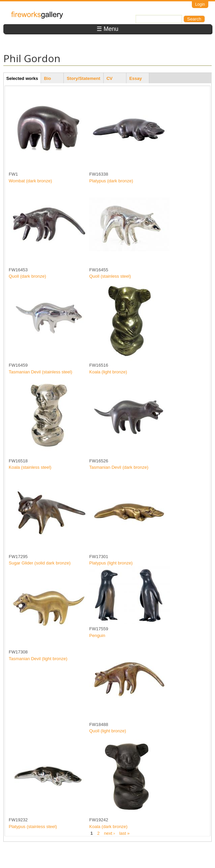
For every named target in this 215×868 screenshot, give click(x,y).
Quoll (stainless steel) (110, 276)
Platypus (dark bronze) (111, 181)
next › (110, 833)
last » (124, 833)
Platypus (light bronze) (111, 563)
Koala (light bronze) (108, 372)
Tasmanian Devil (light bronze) (38, 659)
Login (200, 4)
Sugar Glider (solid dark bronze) (40, 563)
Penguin (97, 635)
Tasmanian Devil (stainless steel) (40, 372)
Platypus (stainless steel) (33, 827)
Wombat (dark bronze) (30, 181)
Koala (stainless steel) (30, 467)
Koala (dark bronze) (108, 827)
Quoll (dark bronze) (27, 276)
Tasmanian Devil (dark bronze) (119, 467)
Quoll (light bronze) (108, 731)
